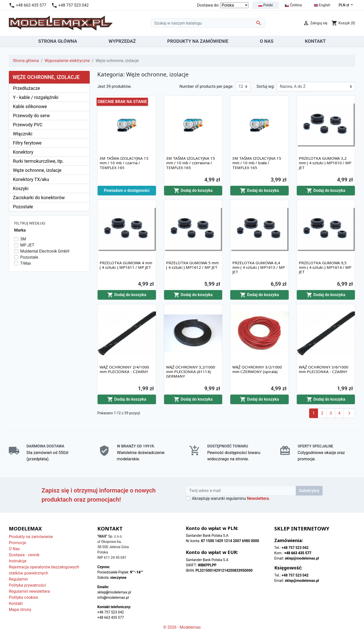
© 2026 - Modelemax (182, 627)
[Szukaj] (208, 23)
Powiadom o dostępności (127, 190)
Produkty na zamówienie (31, 537)
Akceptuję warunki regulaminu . (231, 498)
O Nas (14, 549)
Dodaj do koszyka (193, 191)
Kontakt (16, 603)
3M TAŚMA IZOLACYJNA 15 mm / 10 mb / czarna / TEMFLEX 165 (124, 163)
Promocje (17, 543)
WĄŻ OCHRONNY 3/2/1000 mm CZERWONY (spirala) (257, 369)
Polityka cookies (24, 597)
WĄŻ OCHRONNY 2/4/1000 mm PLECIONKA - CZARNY (124, 369)
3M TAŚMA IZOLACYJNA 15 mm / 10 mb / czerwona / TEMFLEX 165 (190, 163)
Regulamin (18, 579)
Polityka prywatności (27, 585)
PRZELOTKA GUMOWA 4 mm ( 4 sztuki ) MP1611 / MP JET (126, 265)
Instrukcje (18, 561)
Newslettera (258, 498)
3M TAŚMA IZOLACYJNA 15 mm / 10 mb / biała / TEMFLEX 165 (257, 163)
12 (241, 86)
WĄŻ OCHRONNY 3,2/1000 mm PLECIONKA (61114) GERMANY (191, 372)
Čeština (293, 5)
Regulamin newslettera (29, 591)
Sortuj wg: (266, 86)
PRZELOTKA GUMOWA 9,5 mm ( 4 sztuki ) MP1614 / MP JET (325, 267)
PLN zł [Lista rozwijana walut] (344, 5)
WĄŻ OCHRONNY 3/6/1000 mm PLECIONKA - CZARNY (324, 369)
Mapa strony (20, 610)
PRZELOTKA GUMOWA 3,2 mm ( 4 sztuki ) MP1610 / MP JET (325, 163)
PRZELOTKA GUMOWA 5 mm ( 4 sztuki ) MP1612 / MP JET (192, 265)
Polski (266, 5)
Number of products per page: (206, 86)
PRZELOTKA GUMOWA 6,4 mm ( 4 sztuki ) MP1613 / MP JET (259, 267)
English (322, 5)
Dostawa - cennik (24, 555)
